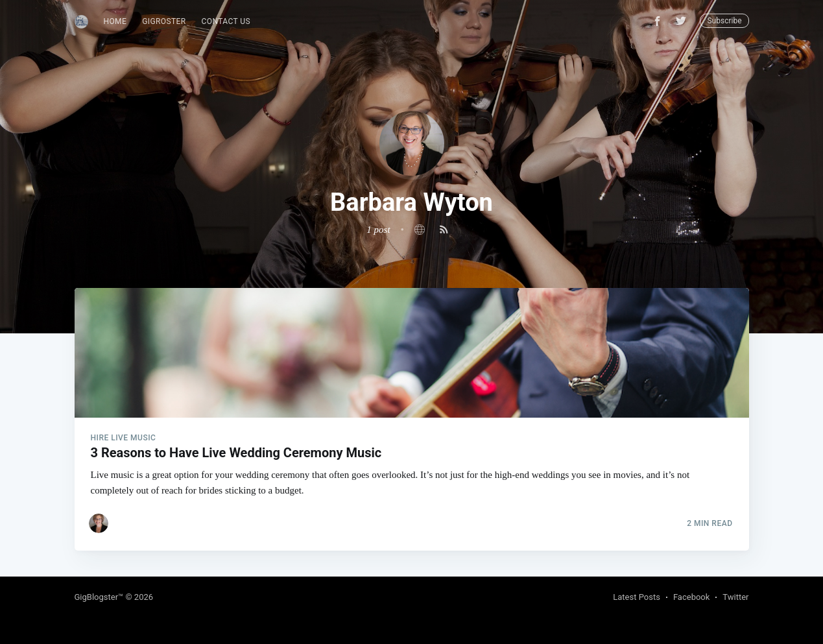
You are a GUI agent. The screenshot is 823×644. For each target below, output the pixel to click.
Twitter (735, 597)
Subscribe (724, 21)
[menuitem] (115, 22)
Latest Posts (637, 597)
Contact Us (226, 21)
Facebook (691, 597)
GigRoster (164, 21)
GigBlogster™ (99, 597)
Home (115, 21)
